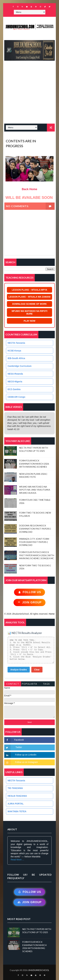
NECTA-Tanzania (16, 343)
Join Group (29, 602)
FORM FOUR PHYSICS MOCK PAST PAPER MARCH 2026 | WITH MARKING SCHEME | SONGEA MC (37, 555)
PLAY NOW (30, 321)
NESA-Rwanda (15, 374)
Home (52, 614)
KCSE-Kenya (14, 351)
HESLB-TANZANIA (17, 796)
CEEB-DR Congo (17, 397)
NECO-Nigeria (15, 382)
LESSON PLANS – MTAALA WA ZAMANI (29, 297)
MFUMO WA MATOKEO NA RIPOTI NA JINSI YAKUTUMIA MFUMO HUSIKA (35, 490)
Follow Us (29, 592)
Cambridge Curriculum (20, 366)
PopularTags (29, 684)
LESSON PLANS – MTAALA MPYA (29, 290)
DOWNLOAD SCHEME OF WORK (29, 304)
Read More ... (17, 860)
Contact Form (13, 684)
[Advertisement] (29, 94)
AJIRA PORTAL (16, 804)
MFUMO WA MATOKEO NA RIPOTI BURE (29, 312)
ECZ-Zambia (14, 389)
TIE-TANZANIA (15, 788)
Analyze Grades (19, 670)
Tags (46, 684)
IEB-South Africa (16, 358)
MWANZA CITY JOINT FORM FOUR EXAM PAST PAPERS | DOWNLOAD (34, 542)
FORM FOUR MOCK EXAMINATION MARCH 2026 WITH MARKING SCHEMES (34, 464)
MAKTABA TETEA (17, 811)
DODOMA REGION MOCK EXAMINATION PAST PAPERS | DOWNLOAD (35, 529)
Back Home (29, 189)
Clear (37, 670)
